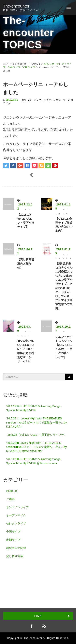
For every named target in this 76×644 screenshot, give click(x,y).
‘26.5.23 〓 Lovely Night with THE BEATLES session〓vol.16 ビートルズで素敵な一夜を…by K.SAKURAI (36, 422)
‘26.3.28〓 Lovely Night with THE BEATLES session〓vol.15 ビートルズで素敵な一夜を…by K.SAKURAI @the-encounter (36, 447)
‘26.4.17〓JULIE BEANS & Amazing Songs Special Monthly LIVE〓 (33, 408)
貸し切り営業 (15, 556)
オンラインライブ (17, 507)
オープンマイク (16, 515)
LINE (38, 616)
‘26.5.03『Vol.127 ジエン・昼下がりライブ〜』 (36, 435)
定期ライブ (29, 67)
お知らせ (49, 64)
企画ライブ (14, 67)
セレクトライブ (42, 100)
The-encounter (16, 6)
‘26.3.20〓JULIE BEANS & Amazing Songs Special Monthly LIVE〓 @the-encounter (33, 461)
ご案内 (10, 499)
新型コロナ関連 (16, 548)
